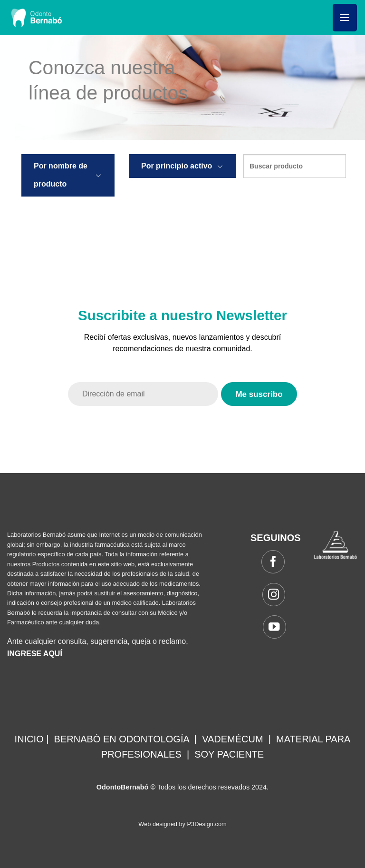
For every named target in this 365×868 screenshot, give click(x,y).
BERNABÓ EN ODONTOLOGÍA (122, 739)
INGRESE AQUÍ (35, 654)
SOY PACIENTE (229, 754)
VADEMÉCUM (233, 739)
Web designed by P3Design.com (182, 824)
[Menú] (345, 18)
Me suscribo (259, 394)
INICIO (29, 739)
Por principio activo (177, 166)
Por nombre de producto (61, 175)
